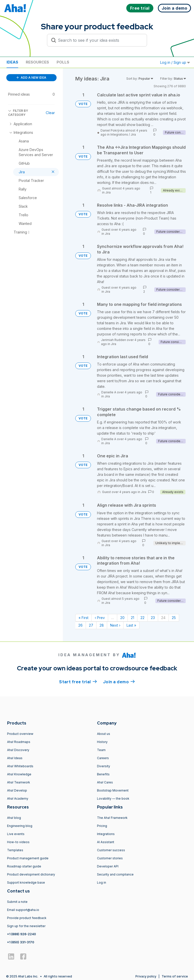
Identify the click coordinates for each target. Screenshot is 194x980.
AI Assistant (106, 842)
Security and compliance (115, 874)
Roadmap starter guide (24, 866)
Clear (50, 113)
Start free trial (78, 681)
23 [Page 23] (153, 618)
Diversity (104, 766)
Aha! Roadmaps (19, 742)
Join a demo (119, 681)
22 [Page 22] (142, 618)
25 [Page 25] (174, 618)
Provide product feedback (27, 918)
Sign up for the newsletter (26, 926)
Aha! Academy (18, 798)
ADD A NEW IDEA (31, 78)
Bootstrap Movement (113, 790)
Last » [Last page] (131, 625)
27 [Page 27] (91, 625)
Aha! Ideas (15, 758)
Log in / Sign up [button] (175, 62)
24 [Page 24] (163, 618)
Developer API (108, 866)
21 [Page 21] (132, 618)
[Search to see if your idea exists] (99, 40)
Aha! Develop (17, 790)
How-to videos (18, 842)
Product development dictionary (31, 874)
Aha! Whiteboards (20, 766)
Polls (63, 62)
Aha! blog (14, 818)
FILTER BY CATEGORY (18, 113)
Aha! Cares (105, 782)
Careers (103, 758)
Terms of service (175, 976)
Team (101, 750)
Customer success (111, 850)
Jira (133, 134)
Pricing (102, 826)
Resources (37, 62)
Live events (16, 834)
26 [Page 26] (80, 625)
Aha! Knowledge (19, 774)
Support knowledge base (26, 882)
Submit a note (17, 902)
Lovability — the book (113, 798)
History (102, 742)
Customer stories (110, 858)
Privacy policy (146, 976)
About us (104, 734)
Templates (15, 850)
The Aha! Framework (112, 818)
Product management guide (28, 858)
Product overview (20, 734)
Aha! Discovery (18, 750)
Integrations (119, 134)
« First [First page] (83, 618)
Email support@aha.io (23, 910)
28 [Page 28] (102, 625)
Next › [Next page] (115, 625)
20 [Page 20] (122, 618)
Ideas (12, 62)
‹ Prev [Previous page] (100, 618)
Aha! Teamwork (19, 782)
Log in (102, 882)
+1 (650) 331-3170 (21, 942)
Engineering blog (20, 826)
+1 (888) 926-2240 (21, 934)
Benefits (103, 774)
